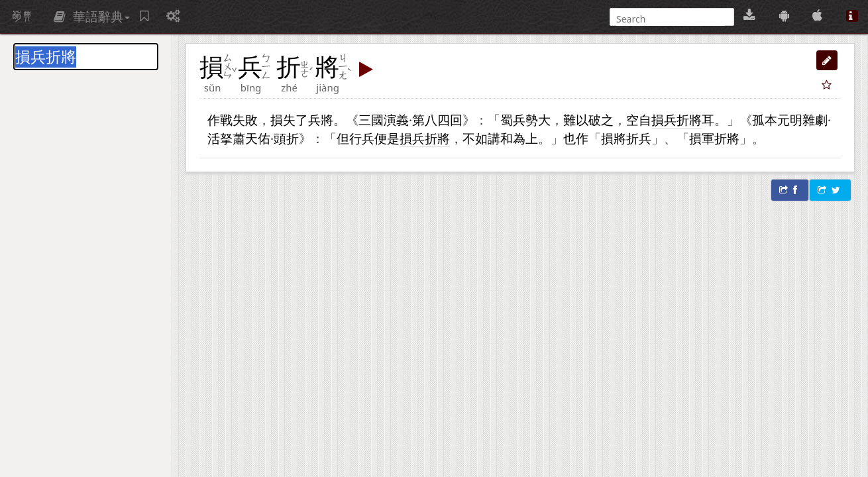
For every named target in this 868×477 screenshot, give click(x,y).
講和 (500, 138)
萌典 (22, 17)
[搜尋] (671, 19)
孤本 (765, 120)
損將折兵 (626, 138)
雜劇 (815, 120)
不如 (475, 138)
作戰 (220, 120)
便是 (387, 138)
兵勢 (525, 120)
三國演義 (384, 120)
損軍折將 (714, 138)
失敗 (245, 120)
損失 (283, 120)
